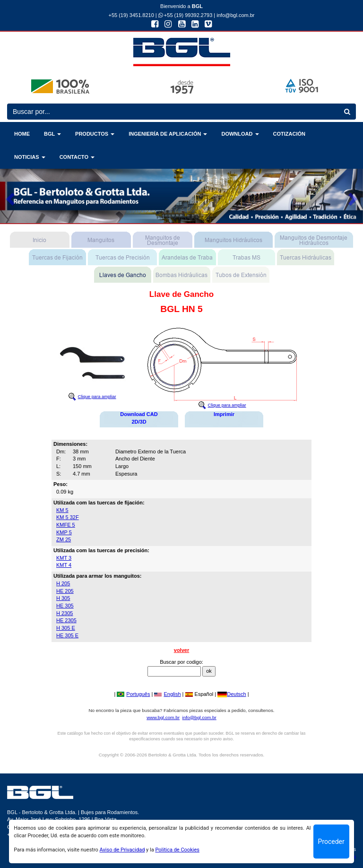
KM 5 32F (68, 517)
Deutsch (232, 694)
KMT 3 (64, 558)
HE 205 (65, 591)
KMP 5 (64, 532)
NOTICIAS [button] (30, 157)
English (167, 694)
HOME (22, 134)
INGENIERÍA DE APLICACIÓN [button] (168, 134)
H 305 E (66, 628)
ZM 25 (64, 539)
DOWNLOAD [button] (240, 134)
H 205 (63, 583)
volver (181, 650)
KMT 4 (64, 565)
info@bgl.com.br (235, 15)
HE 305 (65, 606)
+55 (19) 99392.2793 (186, 15)
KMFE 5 (66, 525)
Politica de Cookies (177, 850)
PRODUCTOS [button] (95, 134)
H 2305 (65, 613)
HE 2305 (66, 620)
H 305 (63, 598)
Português (133, 694)
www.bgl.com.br (163, 717)
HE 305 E (67, 635)
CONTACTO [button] (77, 157)
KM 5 (62, 510)
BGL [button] (52, 134)
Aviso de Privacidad (122, 850)
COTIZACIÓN (289, 134)
